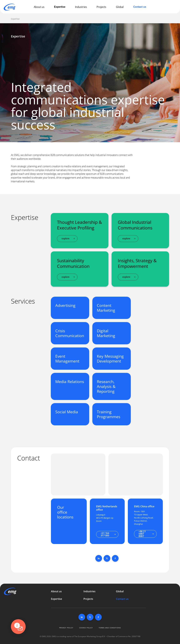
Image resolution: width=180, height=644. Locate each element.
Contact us (140, 7)
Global (120, 7)
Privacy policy (66, 628)
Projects (101, 7)
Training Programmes (109, 414)
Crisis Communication (70, 333)
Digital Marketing (106, 333)
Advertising (65, 305)
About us (39, 7)
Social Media (67, 412)
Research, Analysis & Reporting (106, 386)
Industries (81, 7)
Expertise (60, 7)
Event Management (67, 359)
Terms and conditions (110, 628)
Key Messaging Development (110, 359)
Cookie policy (86, 628)
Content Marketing (106, 308)
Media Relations (70, 381)
